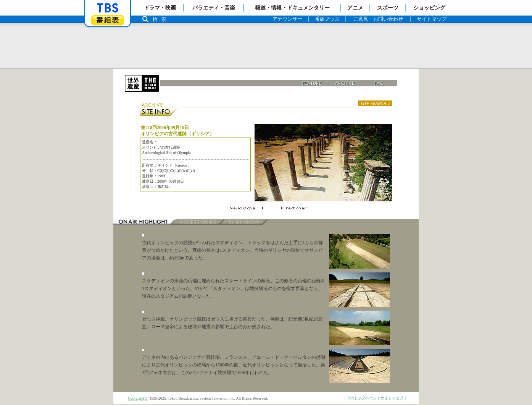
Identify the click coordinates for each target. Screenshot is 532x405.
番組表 (108, 20)
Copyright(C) (138, 398)
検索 (161, 19)
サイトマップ (392, 398)
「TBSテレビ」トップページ (108, 8)
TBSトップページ (362, 398)
